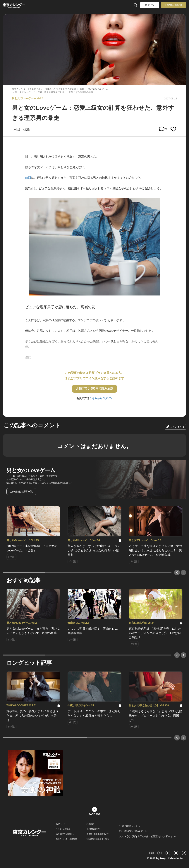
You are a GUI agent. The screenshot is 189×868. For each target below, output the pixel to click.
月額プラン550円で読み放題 (95, 389)
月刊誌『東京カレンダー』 (130, 826)
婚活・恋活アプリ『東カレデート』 (133, 831)
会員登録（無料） (174, 5)
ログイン (150, 5)
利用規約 (90, 824)
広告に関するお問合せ (65, 834)
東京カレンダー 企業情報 (66, 839)
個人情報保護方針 (94, 829)
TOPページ (61, 824)
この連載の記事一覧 (21, 492)
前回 (28, 178)
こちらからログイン (101, 398)
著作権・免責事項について (98, 834)
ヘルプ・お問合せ (63, 829)
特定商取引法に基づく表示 (98, 839)
